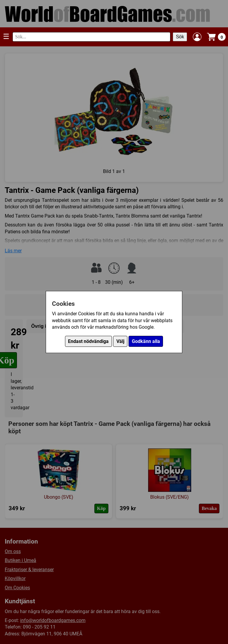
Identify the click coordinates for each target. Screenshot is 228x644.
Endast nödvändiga (88, 341)
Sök (180, 37)
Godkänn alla (146, 341)
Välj (120, 341)
